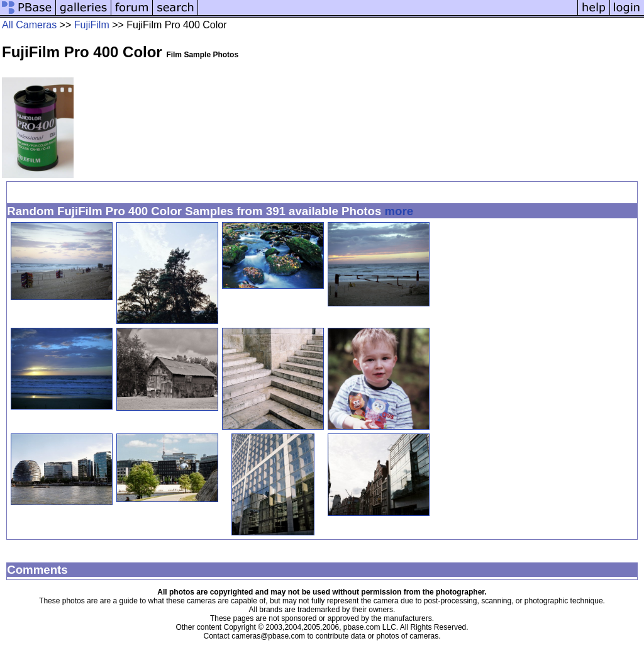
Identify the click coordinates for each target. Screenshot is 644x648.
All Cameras (29, 25)
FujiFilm (92, 25)
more (399, 211)
